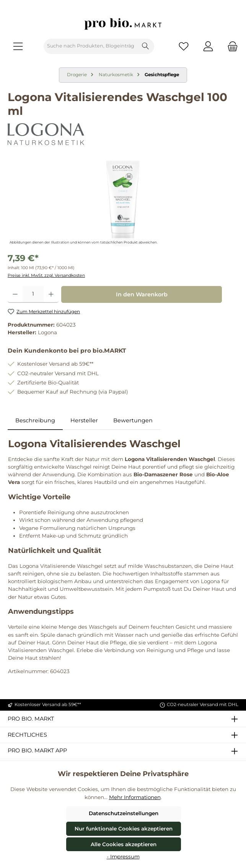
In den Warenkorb (142, 294)
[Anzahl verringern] (15, 294)
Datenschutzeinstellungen (124, 813)
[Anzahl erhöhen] (51, 294)
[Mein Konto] (208, 46)
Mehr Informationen (135, 797)
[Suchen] (146, 46)
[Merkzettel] (184, 46)
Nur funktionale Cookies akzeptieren (124, 829)
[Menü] (18, 46)
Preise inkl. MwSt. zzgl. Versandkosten (46, 275)
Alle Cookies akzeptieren (124, 844)
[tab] (35, 421)
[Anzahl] (33, 294)
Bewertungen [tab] (133, 420)
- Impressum (123, 857)
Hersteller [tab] (84, 420)
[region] (123, 204)
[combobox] (90, 46)
